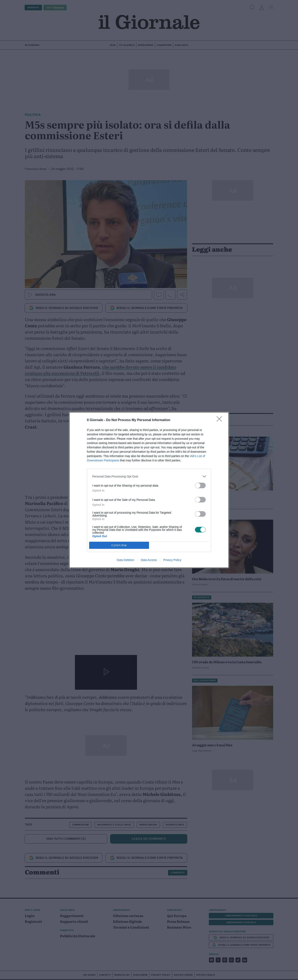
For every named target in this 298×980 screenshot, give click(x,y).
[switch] (200, 485)
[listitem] (149, 476)
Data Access (149, 560)
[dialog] (149, 490)
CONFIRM (119, 545)
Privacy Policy (172, 560)
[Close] (221, 420)
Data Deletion (126, 560)
